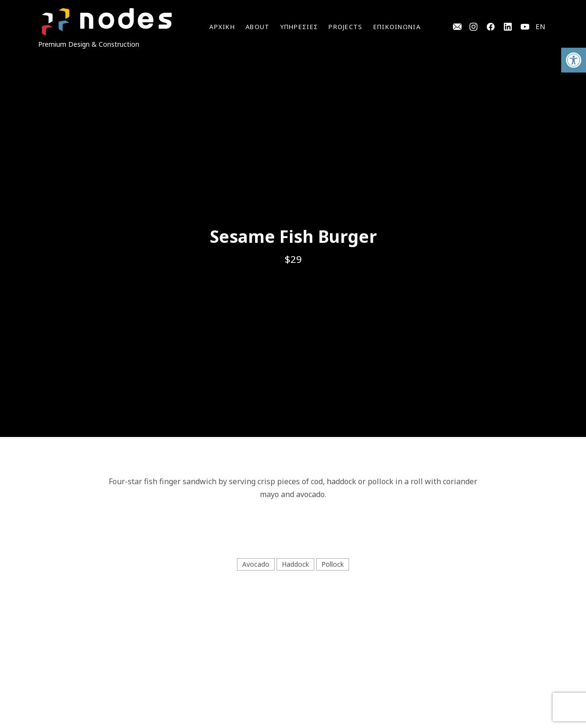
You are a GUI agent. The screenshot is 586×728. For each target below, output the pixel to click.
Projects (345, 27)
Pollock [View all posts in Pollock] (333, 564)
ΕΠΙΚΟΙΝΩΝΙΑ (397, 27)
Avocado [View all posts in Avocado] (256, 564)
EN (540, 26)
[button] (574, 60)
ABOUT (258, 27)
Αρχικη (222, 27)
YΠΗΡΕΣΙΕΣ (299, 27)
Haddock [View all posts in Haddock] (295, 564)
